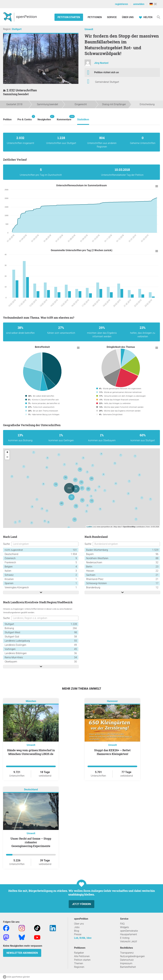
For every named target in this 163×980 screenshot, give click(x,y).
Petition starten (69, 17)
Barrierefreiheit (128, 967)
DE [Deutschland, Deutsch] (153, 4)
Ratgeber (79, 953)
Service (112, 17)
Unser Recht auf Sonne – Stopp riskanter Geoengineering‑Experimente (31, 842)
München (31, 701)
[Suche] (159, 17)
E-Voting (125, 938)
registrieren (121, 4)
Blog (77, 931)
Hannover (112, 701)
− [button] (7, 457)
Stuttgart (17, 29)
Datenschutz (127, 960)
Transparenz (127, 953)
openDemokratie (129, 931)
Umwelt (89, 29)
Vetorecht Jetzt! (129, 941)
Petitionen (95, 17)
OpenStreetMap (129, 527)
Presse (78, 934)
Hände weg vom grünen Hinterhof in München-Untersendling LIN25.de (31, 752)
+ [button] (7, 453)
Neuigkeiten (44, 118)
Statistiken (83, 119)
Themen (79, 963)
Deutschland (31, 789)
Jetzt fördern (81, 904)
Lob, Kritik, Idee (83, 938)
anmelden (139, 4)
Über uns (79, 924)
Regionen (79, 967)
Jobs (77, 927)
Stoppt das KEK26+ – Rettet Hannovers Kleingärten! (112, 752)
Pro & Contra (25, 118)
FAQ (122, 924)
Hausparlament (129, 934)
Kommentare (64, 118)
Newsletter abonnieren (22, 953)
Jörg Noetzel (101, 63)
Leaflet (89, 527)
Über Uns (128, 17)
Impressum (126, 963)
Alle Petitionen (82, 956)
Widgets (124, 927)
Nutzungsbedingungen (132, 956)
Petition (7, 119)
